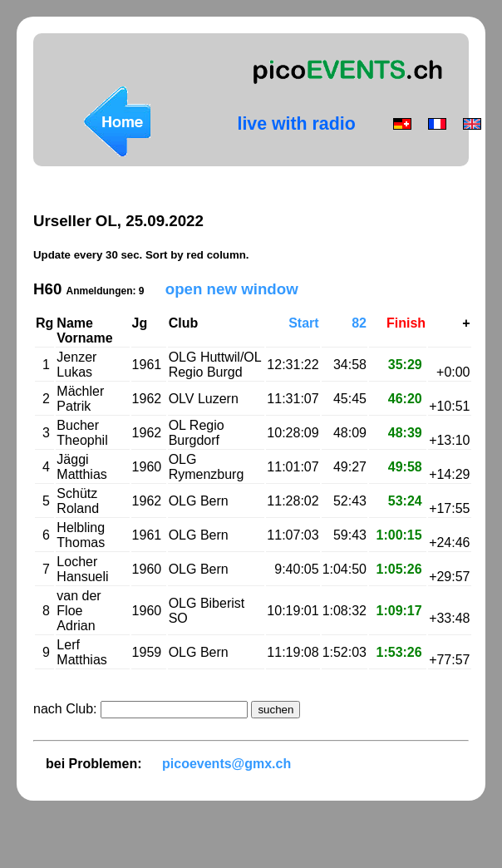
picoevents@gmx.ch (226, 764)
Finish (406, 323)
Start (303, 323)
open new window (232, 289)
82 (359, 323)
